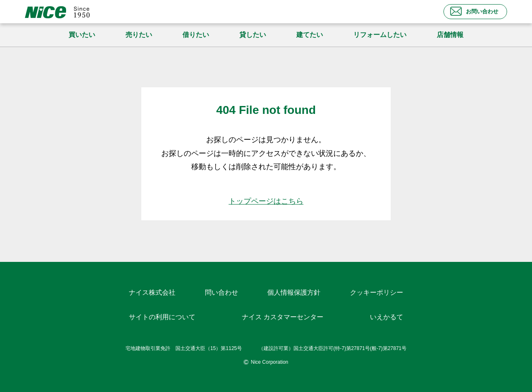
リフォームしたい (380, 35)
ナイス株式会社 (152, 292)
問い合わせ (222, 292)
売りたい (139, 35)
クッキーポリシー (377, 292)
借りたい (196, 35)
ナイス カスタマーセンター (283, 317)
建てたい (310, 35)
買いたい (82, 35)
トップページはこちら (266, 201)
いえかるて (387, 317)
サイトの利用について (162, 317)
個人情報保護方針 (294, 292)
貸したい (253, 35)
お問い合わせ (474, 11)
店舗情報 (450, 35)
